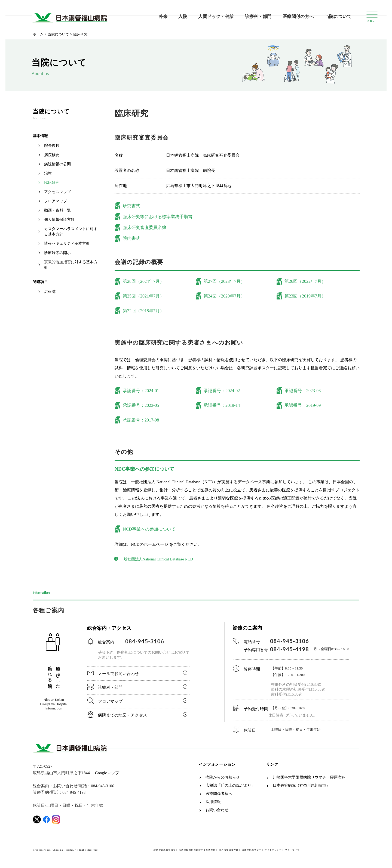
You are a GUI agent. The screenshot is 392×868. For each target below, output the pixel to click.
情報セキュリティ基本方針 (67, 244)
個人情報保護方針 (59, 220)
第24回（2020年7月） (224, 296)
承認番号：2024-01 (141, 391)
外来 (163, 16)
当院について (338, 16)
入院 (183, 16)
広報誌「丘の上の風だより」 (230, 787)
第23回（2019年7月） (305, 296)
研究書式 (131, 206)
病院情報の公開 (57, 164)
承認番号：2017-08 (141, 420)
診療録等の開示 (57, 253)
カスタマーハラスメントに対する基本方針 (71, 232)
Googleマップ (107, 774)
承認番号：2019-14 (222, 405)
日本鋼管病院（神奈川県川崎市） (301, 787)
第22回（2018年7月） (143, 311)
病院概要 (52, 155)
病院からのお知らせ (223, 779)
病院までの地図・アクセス (122, 716)
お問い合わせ (217, 811)
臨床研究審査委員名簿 (145, 227)
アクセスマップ (57, 192)
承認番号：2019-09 (303, 405)
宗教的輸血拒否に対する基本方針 (71, 265)
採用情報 (213, 803)
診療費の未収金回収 (165, 851)
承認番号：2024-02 (222, 391)
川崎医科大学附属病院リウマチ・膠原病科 (309, 779)
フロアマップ (56, 201)
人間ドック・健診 (216, 16)
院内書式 (131, 238)
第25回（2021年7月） (143, 296)
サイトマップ (292, 851)
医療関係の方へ (298, 16)
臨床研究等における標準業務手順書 (158, 217)
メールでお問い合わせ (118, 675)
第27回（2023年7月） (224, 281)
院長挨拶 (52, 146)
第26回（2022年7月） (305, 281)
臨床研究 (52, 183)
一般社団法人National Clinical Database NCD (162, 560)
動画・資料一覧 (57, 210)
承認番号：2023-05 (141, 405)
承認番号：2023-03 (303, 391)
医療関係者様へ (219, 795)
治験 (48, 173)
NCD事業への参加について (149, 529)
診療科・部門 (258, 16)
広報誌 (50, 292)
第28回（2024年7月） (143, 281)
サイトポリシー (273, 851)
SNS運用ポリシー (252, 851)
